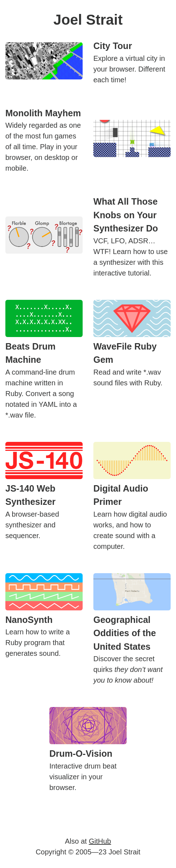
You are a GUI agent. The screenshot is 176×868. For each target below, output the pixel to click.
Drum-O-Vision (81, 754)
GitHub (100, 841)
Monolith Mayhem (43, 113)
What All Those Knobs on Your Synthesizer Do (126, 215)
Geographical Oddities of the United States (125, 633)
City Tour (113, 46)
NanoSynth (29, 620)
